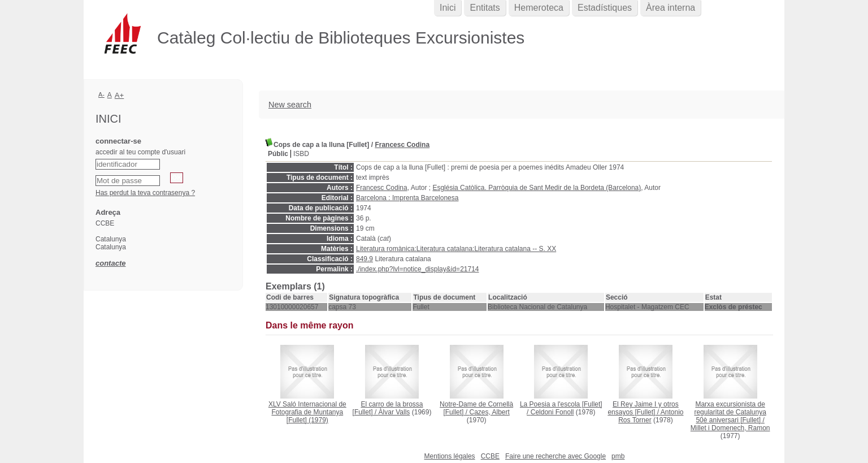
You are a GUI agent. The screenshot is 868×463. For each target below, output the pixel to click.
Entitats (485, 8)
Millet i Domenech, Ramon (730, 428)
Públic (278, 154)
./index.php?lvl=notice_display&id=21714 (418, 269)
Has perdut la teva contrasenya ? (145, 193)
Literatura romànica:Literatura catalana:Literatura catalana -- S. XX (456, 249)
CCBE (490, 456)
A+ (120, 95)
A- (101, 94)
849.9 (364, 259)
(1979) (307, 412)
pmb (618, 456)
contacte (110, 263)
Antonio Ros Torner (651, 416)
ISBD (301, 154)
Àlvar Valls (394, 412)
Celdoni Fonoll (552, 412)
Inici (448, 8)
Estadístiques (605, 8)
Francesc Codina (402, 145)
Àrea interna (670, 8)
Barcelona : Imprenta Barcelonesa (407, 198)
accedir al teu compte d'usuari (140, 152)
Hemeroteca (539, 8)
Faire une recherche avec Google (555, 456)
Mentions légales (450, 456)
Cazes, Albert (489, 412)
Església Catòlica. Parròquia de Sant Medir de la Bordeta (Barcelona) (537, 188)
